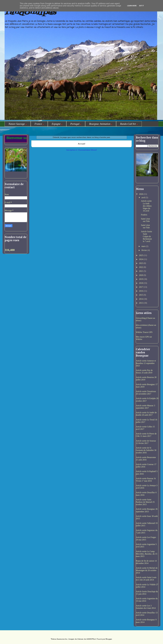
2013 (141, 303)
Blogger (109, 639)
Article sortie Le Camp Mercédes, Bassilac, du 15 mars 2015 (147, 554)
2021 (141, 271)
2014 (141, 299)
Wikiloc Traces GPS (144, 332)
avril (144, 198)
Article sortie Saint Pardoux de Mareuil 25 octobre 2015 (145, 502)
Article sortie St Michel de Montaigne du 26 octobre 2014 (147, 570)
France (39, 124)
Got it (141, 6)
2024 (141, 259)
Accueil (81, 144)
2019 (141, 279)
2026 (141, 194)
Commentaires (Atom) (87, 150)
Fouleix (144, 215)
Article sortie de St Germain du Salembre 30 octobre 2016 (146, 450)
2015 (141, 295)
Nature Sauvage (18, 124)
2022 (141, 267)
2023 (141, 263)
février (144, 250)
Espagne (57, 124)
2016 (141, 291)
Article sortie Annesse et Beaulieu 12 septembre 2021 (146, 363)
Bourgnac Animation (101, 124)
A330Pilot (91, 639)
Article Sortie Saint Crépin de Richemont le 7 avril (147, 236)
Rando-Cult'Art (129, 124)
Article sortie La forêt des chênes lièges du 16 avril (146, 206)
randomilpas (30, 13)
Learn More (132, 6)
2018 (141, 283)
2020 (141, 275)
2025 (141, 255)
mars (144, 246)
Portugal (76, 124)
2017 (141, 287)
